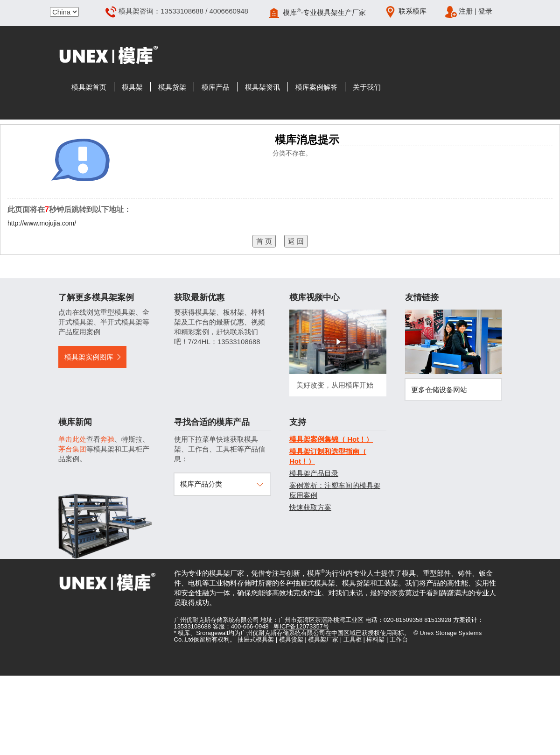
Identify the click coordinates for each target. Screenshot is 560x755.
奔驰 (107, 439)
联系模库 (413, 11)
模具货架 (291, 639)
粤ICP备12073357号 (301, 626)
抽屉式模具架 (256, 639)
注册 (466, 11)
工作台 (399, 639)
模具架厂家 (323, 639)
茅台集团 (72, 449)
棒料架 (375, 639)
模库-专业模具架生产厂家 (324, 12)
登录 (485, 11)
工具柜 (353, 639)
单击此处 (72, 439)
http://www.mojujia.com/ (42, 223)
